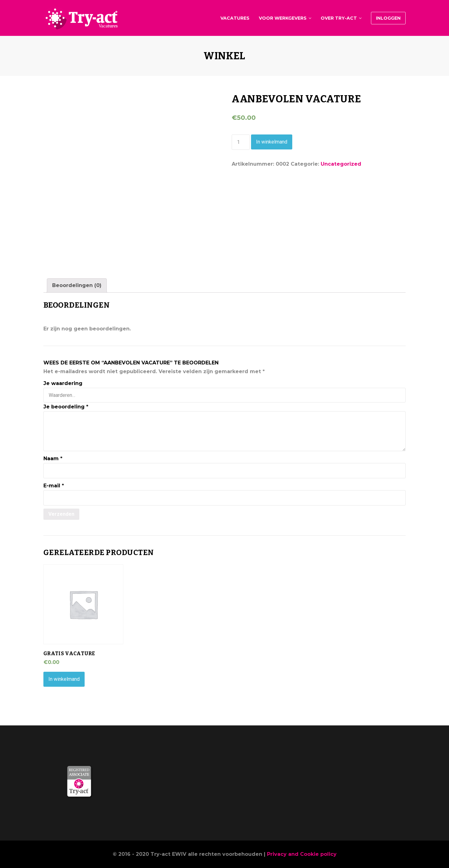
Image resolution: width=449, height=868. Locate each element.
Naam (53, 458)
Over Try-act (339, 18)
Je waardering (63, 383)
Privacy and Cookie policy (302, 854)
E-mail (54, 486)
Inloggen (388, 18)
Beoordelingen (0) (77, 285)
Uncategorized (341, 164)
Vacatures (235, 18)
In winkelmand (272, 142)
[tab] (77, 285)
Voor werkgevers (283, 18)
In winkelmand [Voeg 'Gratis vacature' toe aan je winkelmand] (64, 679)
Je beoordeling (66, 407)
